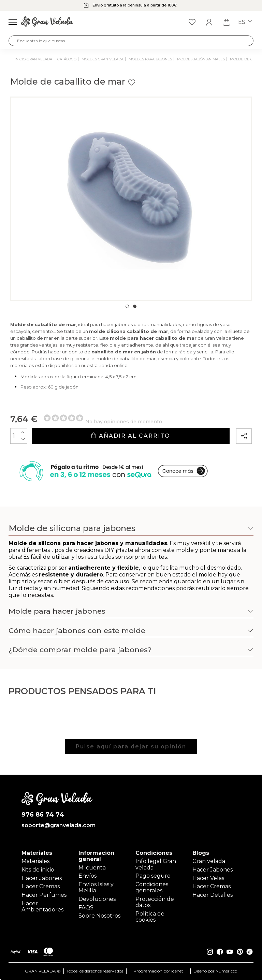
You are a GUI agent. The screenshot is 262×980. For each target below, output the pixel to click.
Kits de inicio (38, 870)
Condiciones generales (152, 887)
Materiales (35, 861)
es (245, 22)
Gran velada (209, 861)
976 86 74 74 (43, 815)
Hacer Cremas (41, 886)
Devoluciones (97, 899)
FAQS (86, 908)
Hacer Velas (208, 878)
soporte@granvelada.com (57, 825)
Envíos (88, 876)
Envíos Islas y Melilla (96, 887)
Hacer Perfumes (44, 895)
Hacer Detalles (213, 895)
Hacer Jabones (42, 878)
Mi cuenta (92, 868)
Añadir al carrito (130, 436)
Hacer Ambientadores (42, 906)
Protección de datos (155, 902)
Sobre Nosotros (99, 916)
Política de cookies (150, 917)
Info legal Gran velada (156, 864)
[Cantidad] (19, 436)
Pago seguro (153, 876)
